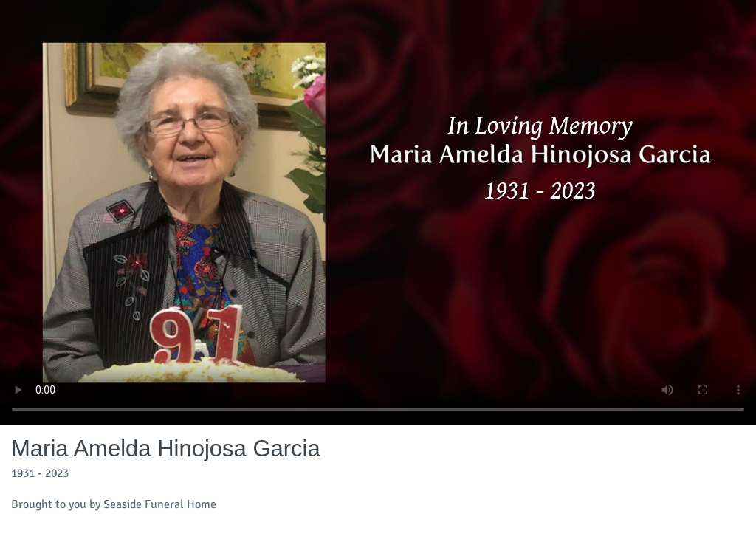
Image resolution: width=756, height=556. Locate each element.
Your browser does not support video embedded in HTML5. (378, 213)
